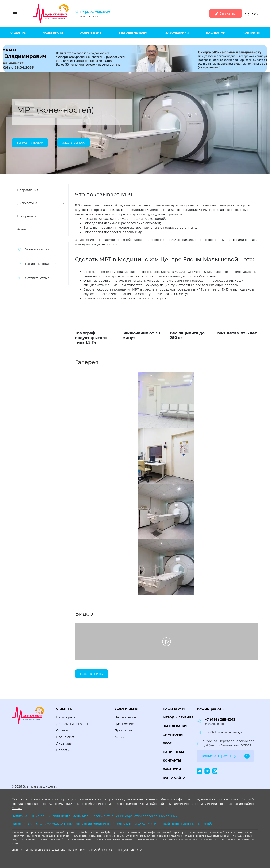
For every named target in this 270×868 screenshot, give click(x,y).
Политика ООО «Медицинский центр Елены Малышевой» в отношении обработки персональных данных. (95, 816)
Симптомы (173, 735)
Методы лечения (134, 33)
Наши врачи (53, 33)
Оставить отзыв (37, 278)
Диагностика (27, 203)
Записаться (226, 14)
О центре (18, 33)
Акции (22, 229)
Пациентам (216, 33)
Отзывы (62, 730)
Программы (26, 216)
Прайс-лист (65, 737)
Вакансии (172, 769)
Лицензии (64, 743)
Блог (167, 743)
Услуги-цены (91, 33)
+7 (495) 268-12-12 (95, 12)
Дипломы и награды (72, 724)
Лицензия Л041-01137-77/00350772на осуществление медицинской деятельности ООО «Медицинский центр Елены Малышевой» (112, 824)
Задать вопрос (74, 143)
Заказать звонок (90, 17)
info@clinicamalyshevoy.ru (224, 732)
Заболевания (177, 33)
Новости (63, 750)
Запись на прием (30, 143)
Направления (28, 190)
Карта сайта (174, 778)
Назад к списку (92, 674)
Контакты (251, 33)
